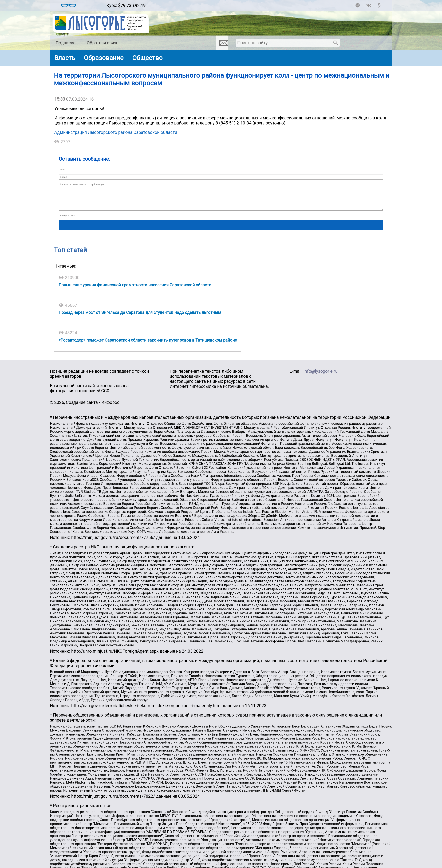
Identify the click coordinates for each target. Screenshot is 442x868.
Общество (147, 58)
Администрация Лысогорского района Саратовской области (116, 132)
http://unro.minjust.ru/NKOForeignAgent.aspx (115, 656)
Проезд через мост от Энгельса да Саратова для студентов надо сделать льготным (140, 318)
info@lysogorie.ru (321, 376)
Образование (104, 58)
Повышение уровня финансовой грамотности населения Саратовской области (135, 290)
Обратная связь (103, 43)
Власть (65, 58)
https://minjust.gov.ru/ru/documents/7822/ (113, 801)
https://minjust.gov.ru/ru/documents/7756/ (113, 543)
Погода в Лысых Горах (91, 4)
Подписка (66, 43)
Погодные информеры (91, 7)
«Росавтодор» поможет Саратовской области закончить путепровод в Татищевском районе (148, 345)
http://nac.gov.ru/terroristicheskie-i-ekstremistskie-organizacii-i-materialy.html (146, 711)
